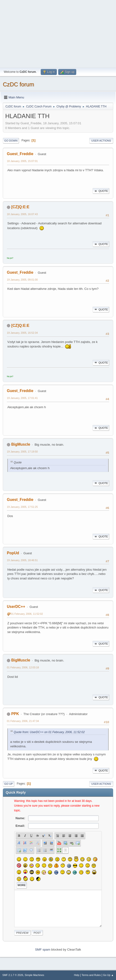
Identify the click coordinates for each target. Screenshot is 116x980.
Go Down (11, 141)
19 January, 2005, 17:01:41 (22, 398)
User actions (101, 141)
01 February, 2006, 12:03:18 (23, 667)
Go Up (9, 784)
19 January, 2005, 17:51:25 (22, 507)
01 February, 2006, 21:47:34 (23, 721)
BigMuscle (21, 444)
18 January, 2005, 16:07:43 (22, 214)
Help (77, 975)
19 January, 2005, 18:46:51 (22, 560)
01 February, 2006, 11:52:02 (27, 614)
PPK (15, 714)
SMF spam (43, 950)
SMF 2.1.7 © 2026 (13, 975)
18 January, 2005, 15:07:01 (22, 161)
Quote (101, 191)
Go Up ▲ (108, 975)
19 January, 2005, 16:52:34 (22, 333)
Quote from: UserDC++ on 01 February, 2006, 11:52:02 (49, 732)
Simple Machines (34, 975)
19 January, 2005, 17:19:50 (22, 452)
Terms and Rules (91, 975)
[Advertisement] (58, 33)
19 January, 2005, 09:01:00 (22, 280)
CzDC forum (18, 84)
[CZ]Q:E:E (20, 207)
